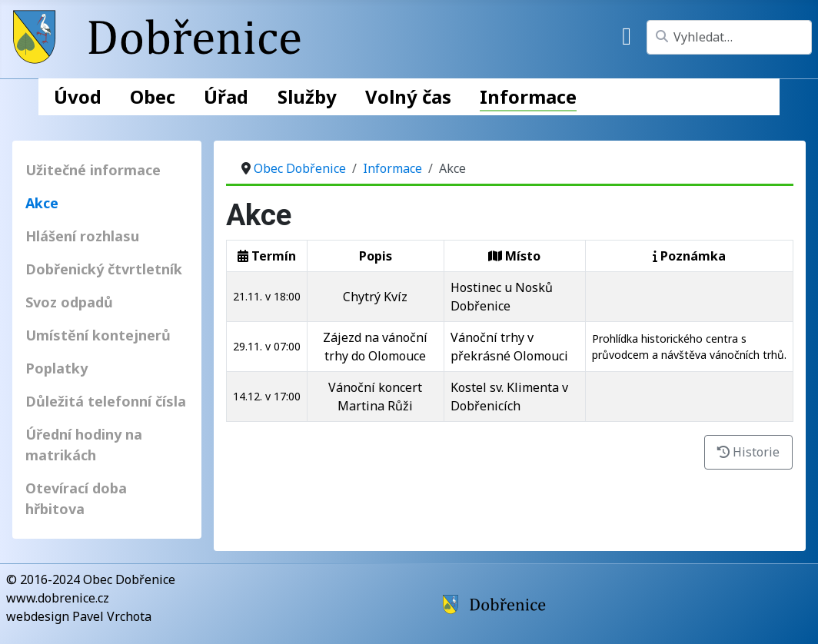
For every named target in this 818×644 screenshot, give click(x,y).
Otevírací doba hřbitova (76, 498)
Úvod (78, 96)
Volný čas (408, 96)
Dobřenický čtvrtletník (104, 269)
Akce (42, 203)
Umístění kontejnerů (98, 335)
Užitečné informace (93, 170)
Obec (153, 96)
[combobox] (729, 37)
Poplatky (57, 368)
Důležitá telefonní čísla (106, 401)
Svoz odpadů (69, 302)
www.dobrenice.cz (58, 598)
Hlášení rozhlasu (82, 236)
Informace (528, 96)
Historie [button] (748, 452)
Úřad (226, 96)
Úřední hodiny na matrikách (84, 445)
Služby (307, 96)
